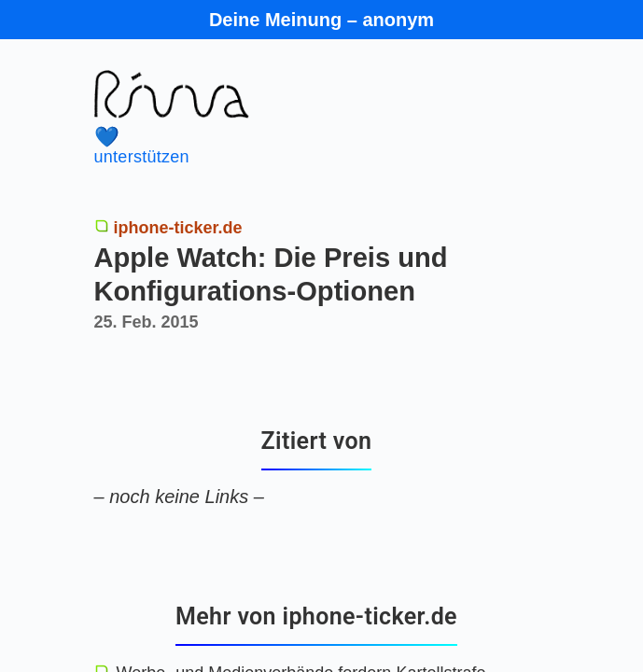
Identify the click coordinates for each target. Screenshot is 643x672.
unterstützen (293, 146)
